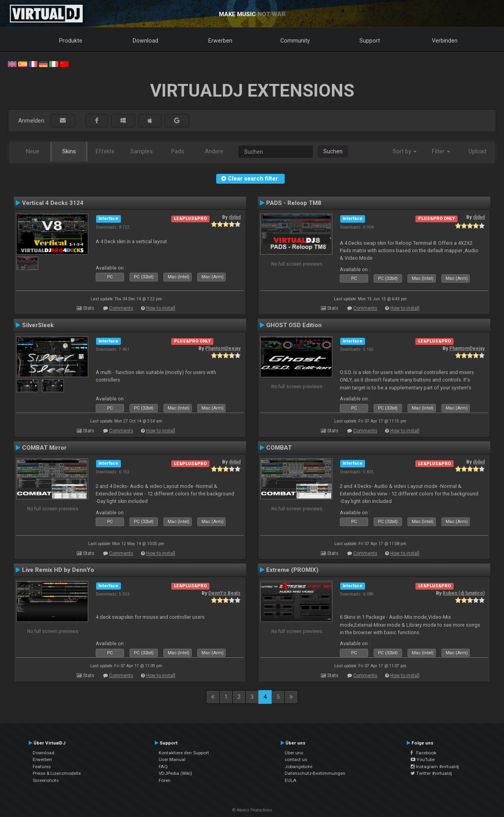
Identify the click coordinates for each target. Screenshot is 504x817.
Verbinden (445, 41)
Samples (142, 151)
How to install (161, 308)
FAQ (163, 767)
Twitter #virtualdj (431, 773)
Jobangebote (298, 767)
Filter (441, 151)
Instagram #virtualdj (435, 767)
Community (295, 41)
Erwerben (220, 41)
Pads (178, 151)
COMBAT (279, 448)
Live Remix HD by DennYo (58, 570)
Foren (165, 780)
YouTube (423, 759)
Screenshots (46, 780)
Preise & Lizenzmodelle (57, 773)
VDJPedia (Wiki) (175, 773)
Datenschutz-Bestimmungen (315, 773)
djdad (235, 217)
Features (42, 767)
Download (145, 41)
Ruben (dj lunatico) (464, 593)
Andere (214, 151)
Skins (69, 151)
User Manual (172, 759)
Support (370, 41)
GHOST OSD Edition (294, 325)
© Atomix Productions (252, 810)
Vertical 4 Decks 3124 (53, 203)
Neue (33, 151)
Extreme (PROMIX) (292, 570)
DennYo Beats (224, 593)
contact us (296, 759)
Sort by (405, 151)
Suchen (333, 151)
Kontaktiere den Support (184, 753)
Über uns (294, 753)
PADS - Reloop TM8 (294, 203)
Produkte (71, 41)
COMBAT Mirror (44, 448)
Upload (477, 151)
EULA (291, 780)
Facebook (423, 753)
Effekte (105, 151)
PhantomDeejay (223, 348)
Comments (121, 308)
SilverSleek (38, 325)
